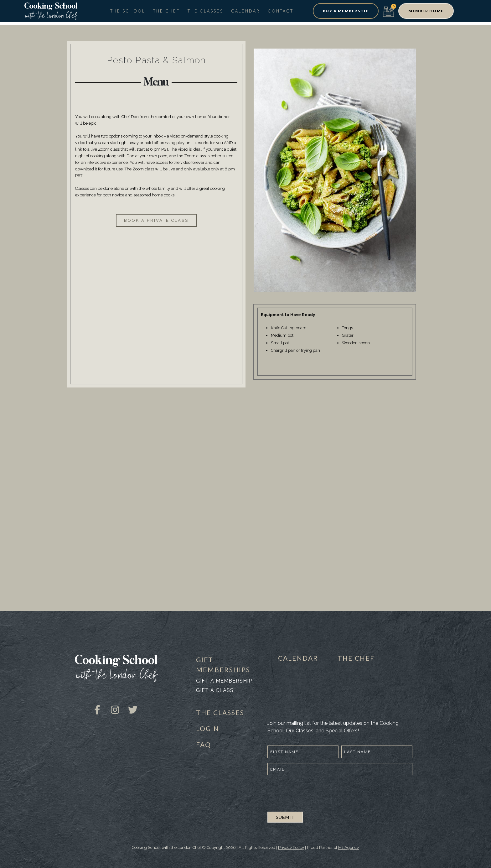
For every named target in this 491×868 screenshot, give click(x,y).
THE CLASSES (220, 712)
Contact (281, 11)
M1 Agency (349, 847)
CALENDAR (298, 658)
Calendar (246, 11)
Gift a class (215, 690)
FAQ (204, 744)
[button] (346, 11)
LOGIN (208, 728)
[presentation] (315, 793)
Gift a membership (224, 681)
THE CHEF (356, 658)
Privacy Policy (291, 847)
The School (128, 11)
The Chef (166, 11)
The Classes (205, 11)
